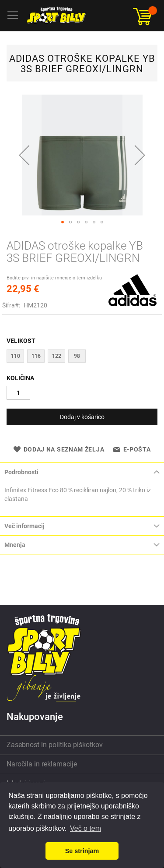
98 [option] (77, 356)
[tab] (82, 472)
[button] (24, 155)
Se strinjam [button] (82, 851)
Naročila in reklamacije (42, 764)
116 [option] (36, 356)
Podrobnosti (21, 472)
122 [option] (57, 356)
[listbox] (82, 357)
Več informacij (24, 526)
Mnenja (15, 545)
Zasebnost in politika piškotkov (55, 745)
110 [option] (16, 356)
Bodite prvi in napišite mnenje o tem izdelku (54, 278)
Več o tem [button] (85, 828)
